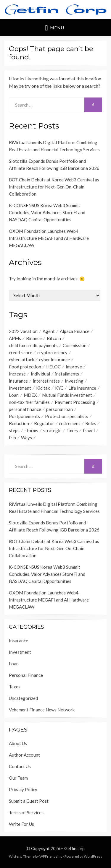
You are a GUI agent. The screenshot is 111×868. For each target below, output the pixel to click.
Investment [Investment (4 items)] (20, 388)
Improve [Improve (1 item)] (74, 367)
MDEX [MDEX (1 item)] (30, 395)
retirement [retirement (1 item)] (70, 423)
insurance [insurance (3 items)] (18, 381)
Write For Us (21, 824)
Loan (14, 664)
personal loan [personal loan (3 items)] (59, 409)
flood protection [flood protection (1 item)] (25, 367)
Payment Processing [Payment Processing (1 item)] (75, 402)
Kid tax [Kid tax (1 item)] (43, 388)
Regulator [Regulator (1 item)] (44, 423)
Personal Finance (26, 675)
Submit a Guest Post (29, 801)
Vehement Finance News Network (42, 710)
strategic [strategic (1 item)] (52, 430)
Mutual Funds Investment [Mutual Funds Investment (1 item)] (67, 395)
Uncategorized (23, 698)
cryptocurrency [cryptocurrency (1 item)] (52, 352)
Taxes (15, 687)
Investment (20, 652)
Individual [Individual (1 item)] (40, 374)
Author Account (24, 755)
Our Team (18, 778)
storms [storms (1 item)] (31, 430)
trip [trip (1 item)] (12, 438)
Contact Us (20, 766)
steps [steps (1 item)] (14, 430)
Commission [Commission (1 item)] (75, 345)
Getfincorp (74, 848)
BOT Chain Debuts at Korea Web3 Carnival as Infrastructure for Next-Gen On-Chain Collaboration (54, 187)
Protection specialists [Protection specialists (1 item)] (67, 416)
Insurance (18, 641)
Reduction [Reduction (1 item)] (19, 423)
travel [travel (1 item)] (89, 430)
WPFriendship (51, 856)
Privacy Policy (23, 789)
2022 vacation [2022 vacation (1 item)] (23, 331)
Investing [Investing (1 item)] (74, 381)
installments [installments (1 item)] (67, 374)
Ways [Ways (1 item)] (26, 438)
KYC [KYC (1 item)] (59, 388)
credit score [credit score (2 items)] (21, 352)
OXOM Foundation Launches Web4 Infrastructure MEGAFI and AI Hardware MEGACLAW (49, 238)
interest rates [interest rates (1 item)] (46, 381)
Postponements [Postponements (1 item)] (24, 416)
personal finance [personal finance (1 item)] (25, 409)
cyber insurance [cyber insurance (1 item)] (54, 360)
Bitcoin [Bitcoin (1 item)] (54, 338)
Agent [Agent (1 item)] (49, 331)
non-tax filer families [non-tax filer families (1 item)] (29, 402)
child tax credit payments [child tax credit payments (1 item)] (33, 345)
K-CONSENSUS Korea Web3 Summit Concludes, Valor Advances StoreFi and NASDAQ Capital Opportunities (47, 212)
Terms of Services (26, 812)
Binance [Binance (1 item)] (34, 338)
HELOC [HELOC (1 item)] (53, 367)
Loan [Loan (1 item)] (14, 395)
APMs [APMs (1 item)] (15, 338)
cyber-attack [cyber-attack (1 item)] (21, 360)
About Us (18, 743)
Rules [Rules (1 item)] (91, 423)
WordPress (93, 856)
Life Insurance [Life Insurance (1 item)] (82, 388)
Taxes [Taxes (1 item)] (72, 430)
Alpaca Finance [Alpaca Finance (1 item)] (75, 331)
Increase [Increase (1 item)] (17, 374)
